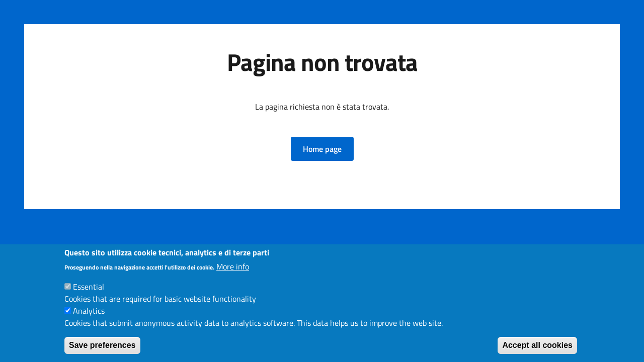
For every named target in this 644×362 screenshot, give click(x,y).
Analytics (89, 311)
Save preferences (102, 345)
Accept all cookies (537, 345)
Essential (89, 287)
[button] (322, 149)
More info (233, 266)
